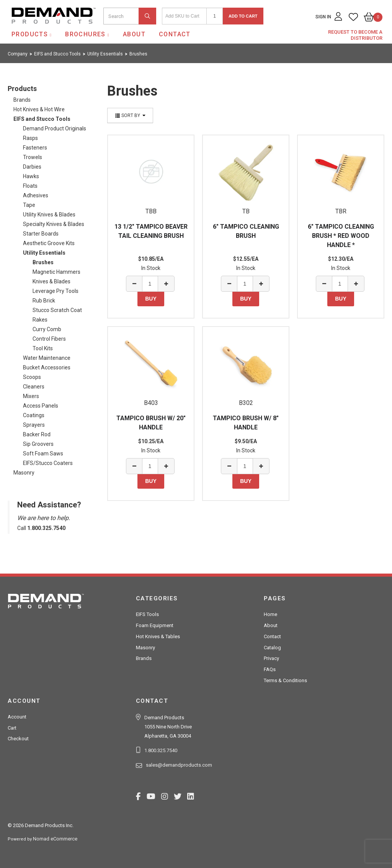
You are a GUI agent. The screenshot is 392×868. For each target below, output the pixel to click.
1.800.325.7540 (161, 750)
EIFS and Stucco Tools (42, 119)
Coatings (34, 415)
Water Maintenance (47, 358)
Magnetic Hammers (56, 272)
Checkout (18, 739)
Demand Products (36, 30)
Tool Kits (43, 348)
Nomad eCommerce (55, 839)
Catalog (272, 648)
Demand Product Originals (55, 128)
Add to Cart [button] (243, 16)
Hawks (31, 176)
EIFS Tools (147, 614)
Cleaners (34, 387)
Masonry (24, 473)
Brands (22, 100)
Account (17, 717)
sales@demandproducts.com (179, 765)
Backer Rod (37, 434)
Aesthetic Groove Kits (49, 243)
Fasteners (35, 148)
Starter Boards (41, 234)
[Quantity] (215, 16)
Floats (30, 186)
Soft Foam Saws (43, 454)
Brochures (85, 34)
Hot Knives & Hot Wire (39, 109)
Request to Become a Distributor (355, 35)
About (134, 34)
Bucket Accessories (47, 367)
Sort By (130, 115)
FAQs (270, 669)
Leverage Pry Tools (56, 291)
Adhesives (36, 195)
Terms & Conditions (285, 680)
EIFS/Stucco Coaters (48, 463)
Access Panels (41, 406)
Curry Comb (47, 329)
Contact (175, 34)
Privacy (271, 658)
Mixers (31, 396)
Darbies (32, 167)
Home (270, 614)
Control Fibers (49, 339)
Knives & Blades (51, 281)
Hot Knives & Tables (158, 636)
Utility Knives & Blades (49, 215)
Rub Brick (44, 301)
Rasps (30, 138)
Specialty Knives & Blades (54, 224)
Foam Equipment (155, 625)
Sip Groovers (38, 444)
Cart (12, 728)
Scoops (32, 377)
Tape (29, 205)
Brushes (43, 262)
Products (30, 34)
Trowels (33, 157)
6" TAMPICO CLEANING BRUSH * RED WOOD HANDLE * (341, 236)
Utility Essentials (44, 253)
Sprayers (34, 425)
